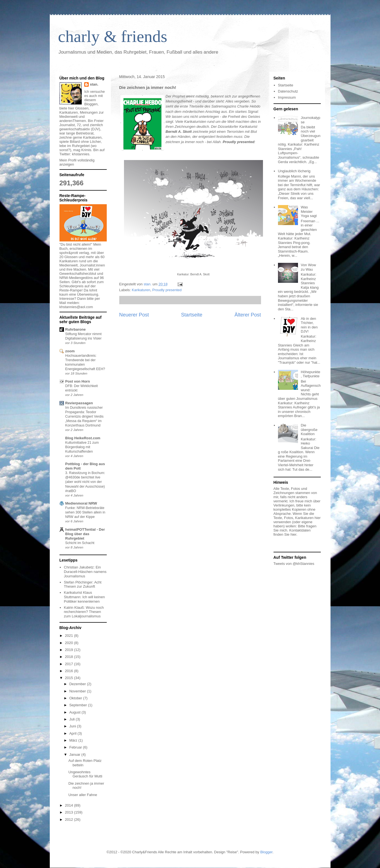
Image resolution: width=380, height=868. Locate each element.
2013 (70, 812)
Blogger (266, 852)
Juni (73, 726)
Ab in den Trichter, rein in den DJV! (309, 325)
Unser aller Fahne (83, 795)
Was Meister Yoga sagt (309, 211)
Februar (76, 747)
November (78, 691)
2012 (70, 820)
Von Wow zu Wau (308, 267)
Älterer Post (248, 315)
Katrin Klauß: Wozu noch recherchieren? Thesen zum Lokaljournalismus (84, 612)
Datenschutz (288, 91)
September (79, 705)
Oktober (76, 698)
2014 (70, 805)
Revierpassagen (79, 403)
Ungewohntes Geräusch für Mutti (85, 774)
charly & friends (113, 36)
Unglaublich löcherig (294, 171)
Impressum (287, 97)
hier (293, 534)
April (73, 733)
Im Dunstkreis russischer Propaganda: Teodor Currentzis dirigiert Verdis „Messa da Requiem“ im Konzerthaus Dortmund (85, 416)
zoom (70, 351)
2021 (70, 636)
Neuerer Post (134, 315)
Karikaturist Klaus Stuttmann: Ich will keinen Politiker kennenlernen (84, 597)
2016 (70, 671)
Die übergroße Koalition (309, 430)
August (75, 712)
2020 (70, 643)
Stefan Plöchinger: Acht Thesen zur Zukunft (83, 584)
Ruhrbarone (76, 329)
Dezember (78, 684)
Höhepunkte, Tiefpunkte (311, 374)
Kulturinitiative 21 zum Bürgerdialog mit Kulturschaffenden (82, 447)
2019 (70, 650)
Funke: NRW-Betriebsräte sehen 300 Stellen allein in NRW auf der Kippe (85, 512)
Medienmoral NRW (81, 503)
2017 (70, 664)
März (74, 740)
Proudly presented (167, 290)
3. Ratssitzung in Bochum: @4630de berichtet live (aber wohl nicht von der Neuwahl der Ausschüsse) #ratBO (85, 482)
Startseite (192, 315)
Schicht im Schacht (80, 543)
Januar (75, 754)
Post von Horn (78, 381)
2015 (70, 678)
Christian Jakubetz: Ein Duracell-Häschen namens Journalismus (85, 572)
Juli (72, 719)
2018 (70, 657)
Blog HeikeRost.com (83, 438)
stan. (94, 84)
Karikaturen (141, 290)
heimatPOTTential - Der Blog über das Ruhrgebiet (85, 534)
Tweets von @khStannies (294, 564)
